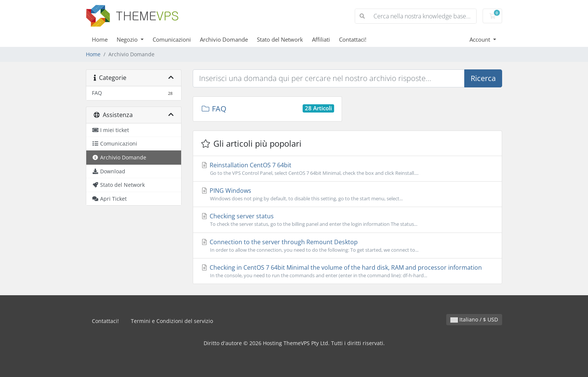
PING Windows (347, 194)
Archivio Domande (224, 39)
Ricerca (483, 78)
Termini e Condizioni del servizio (172, 321)
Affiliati (321, 39)
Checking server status (347, 220)
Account (481, 39)
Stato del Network (280, 39)
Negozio (128, 39)
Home (100, 39)
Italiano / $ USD (474, 319)
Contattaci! (353, 39)
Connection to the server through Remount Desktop (347, 246)
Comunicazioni (172, 39)
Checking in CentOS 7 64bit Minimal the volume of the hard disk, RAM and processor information (347, 271)
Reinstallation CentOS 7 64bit (347, 169)
